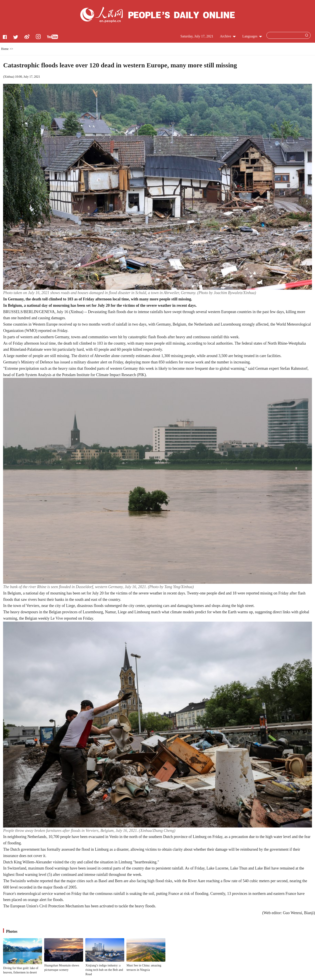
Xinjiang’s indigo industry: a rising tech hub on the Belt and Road (104, 970)
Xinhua (9, 77)
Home (5, 49)
